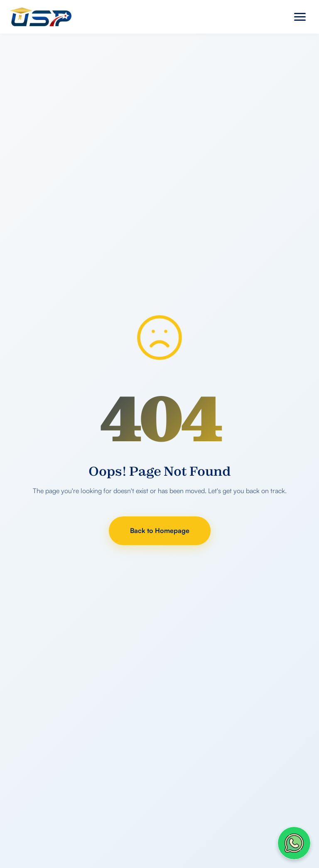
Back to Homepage (160, 531)
